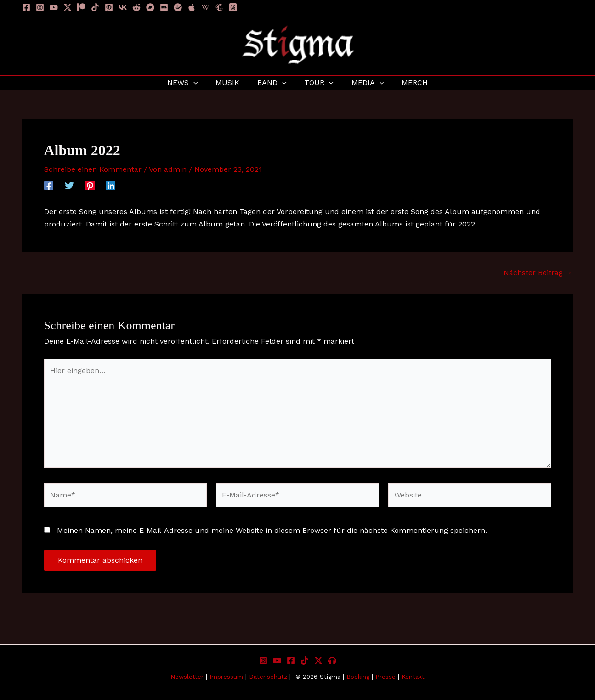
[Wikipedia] (205, 7)
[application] (201, 83)
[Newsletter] (219, 7)
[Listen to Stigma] (332, 660)
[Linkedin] (111, 185)
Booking (358, 677)
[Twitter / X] (68, 7)
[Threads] (233, 7)
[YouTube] (54, 7)
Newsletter (187, 677)
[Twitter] (69, 185)
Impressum (227, 677)
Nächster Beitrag (538, 273)
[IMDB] (164, 7)
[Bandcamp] (150, 7)
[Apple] (192, 7)
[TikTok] (95, 7)
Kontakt (413, 677)
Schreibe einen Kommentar (93, 169)
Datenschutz (268, 677)
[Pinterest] (109, 7)
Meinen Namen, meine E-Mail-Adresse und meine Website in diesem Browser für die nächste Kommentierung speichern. (272, 530)
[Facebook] (26, 7)
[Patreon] (81, 7)
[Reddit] (136, 7)
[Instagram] (40, 7)
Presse (385, 677)
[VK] (123, 7)
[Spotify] (178, 7)
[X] (318, 660)
